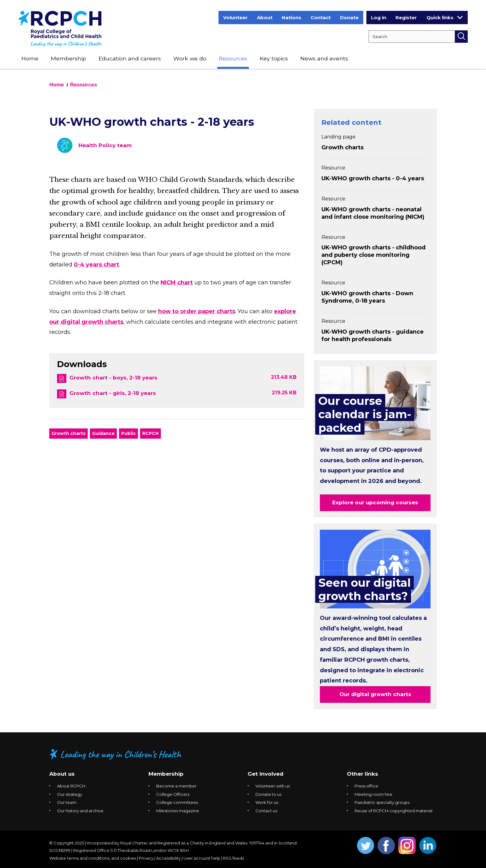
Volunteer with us (273, 786)
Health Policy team (105, 145)
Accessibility (168, 858)
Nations (292, 18)
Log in (379, 18)
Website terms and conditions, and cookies (93, 858)
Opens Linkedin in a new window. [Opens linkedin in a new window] (428, 846)
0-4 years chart (96, 265)
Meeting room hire (373, 794)
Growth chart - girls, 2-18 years (113, 393)
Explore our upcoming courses (375, 502)
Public (128, 433)
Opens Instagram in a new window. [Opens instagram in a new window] (407, 846)
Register (406, 18)
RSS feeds (234, 858)
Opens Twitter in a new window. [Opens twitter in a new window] (366, 846)
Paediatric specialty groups (382, 802)
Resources (233, 58)
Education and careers (130, 58)
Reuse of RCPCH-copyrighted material (393, 811)
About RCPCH (71, 786)
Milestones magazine (178, 811)
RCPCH (150, 433)
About (265, 18)
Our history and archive (80, 811)
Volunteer (235, 18)
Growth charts (68, 433)
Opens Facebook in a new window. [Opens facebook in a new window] (386, 846)
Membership (68, 58)
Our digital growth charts (375, 694)
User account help (202, 858)
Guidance (103, 433)
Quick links (445, 17)
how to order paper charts (197, 311)
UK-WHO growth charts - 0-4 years (373, 178)
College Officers (173, 794)
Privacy (146, 858)
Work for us (267, 802)
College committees (177, 802)
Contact (321, 18)
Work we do (190, 58)
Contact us (266, 811)
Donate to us (268, 794)
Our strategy (70, 794)
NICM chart (177, 283)
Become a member (176, 786)
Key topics (274, 58)
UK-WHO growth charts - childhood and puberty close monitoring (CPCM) (373, 255)
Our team (67, 802)
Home (30, 58)
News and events (324, 58)
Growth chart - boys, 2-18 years (113, 378)
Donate (349, 18)
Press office (366, 786)
